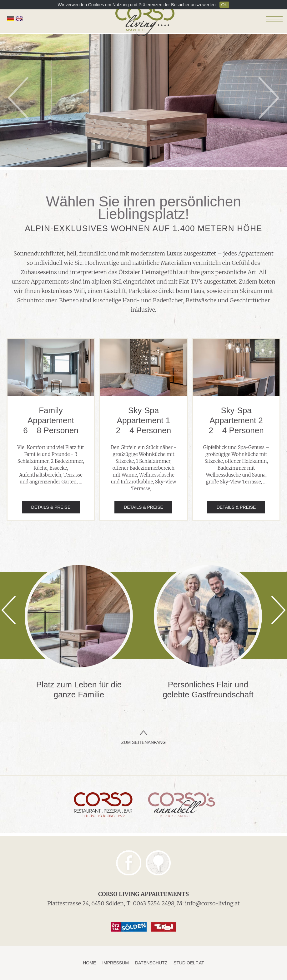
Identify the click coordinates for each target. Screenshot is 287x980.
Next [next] (269, 98)
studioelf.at (189, 963)
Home (89, 963)
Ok (224, 5)
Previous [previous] (18, 98)
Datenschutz (151, 963)
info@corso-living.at (212, 903)
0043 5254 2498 (154, 903)
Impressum (116, 963)
